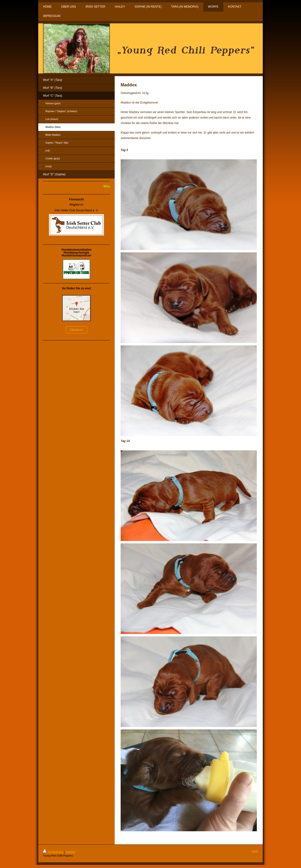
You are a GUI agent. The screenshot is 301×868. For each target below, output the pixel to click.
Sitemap (70, 852)
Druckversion (54, 852)
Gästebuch (76, 330)
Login (255, 851)
